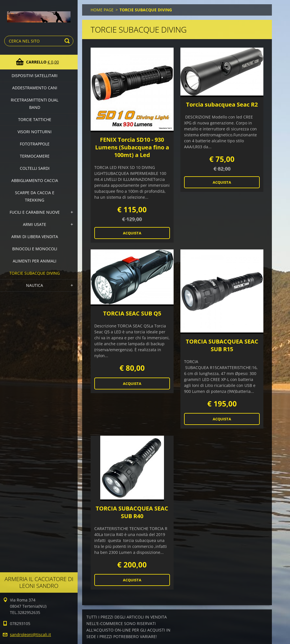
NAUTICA (35, 285)
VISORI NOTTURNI (35, 132)
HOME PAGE (102, 10)
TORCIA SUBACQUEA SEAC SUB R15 (222, 345)
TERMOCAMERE (35, 156)
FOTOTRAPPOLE (35, 144)
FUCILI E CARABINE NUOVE (35, 212)
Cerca (68, 41)
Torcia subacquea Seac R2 (222, 104)
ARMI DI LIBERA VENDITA (35, 237)
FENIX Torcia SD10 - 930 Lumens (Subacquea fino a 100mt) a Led (132, 147)
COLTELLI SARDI (35, 168)
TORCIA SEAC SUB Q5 (132, 313)
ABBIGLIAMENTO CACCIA (35, 180)
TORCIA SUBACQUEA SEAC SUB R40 (132, 512)
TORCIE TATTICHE (35, 119)
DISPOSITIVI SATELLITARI (35, 76)
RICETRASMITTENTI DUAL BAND (35, 104)
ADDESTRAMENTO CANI (35, 88)
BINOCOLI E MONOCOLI (35, 249)
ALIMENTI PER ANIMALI (35, 261)
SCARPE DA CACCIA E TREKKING (35, 196)
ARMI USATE (35, 224)
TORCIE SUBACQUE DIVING (35, 273)
